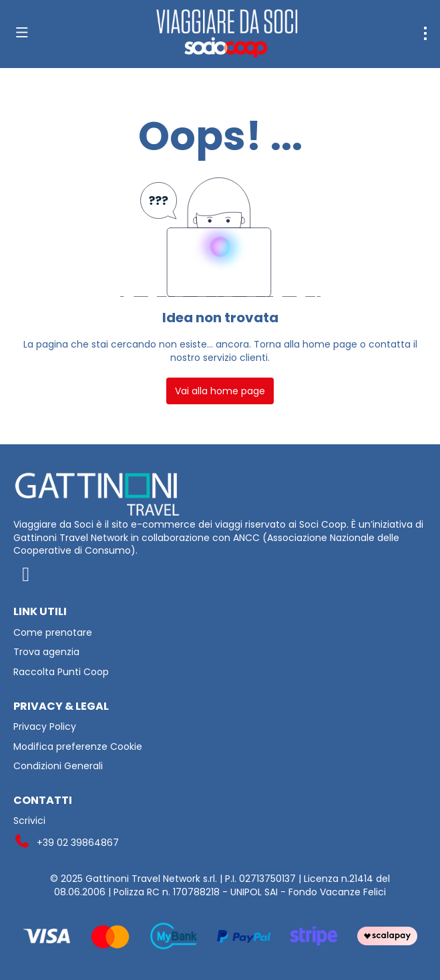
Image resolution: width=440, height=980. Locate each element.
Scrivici (29, 821)
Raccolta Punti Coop (61, 672)
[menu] (425, 33)
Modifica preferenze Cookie (78, 747)
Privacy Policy (45, 727)
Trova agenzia (46, 652)
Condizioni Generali (58, 766)
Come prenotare (53, 633)
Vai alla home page (220, 391)
